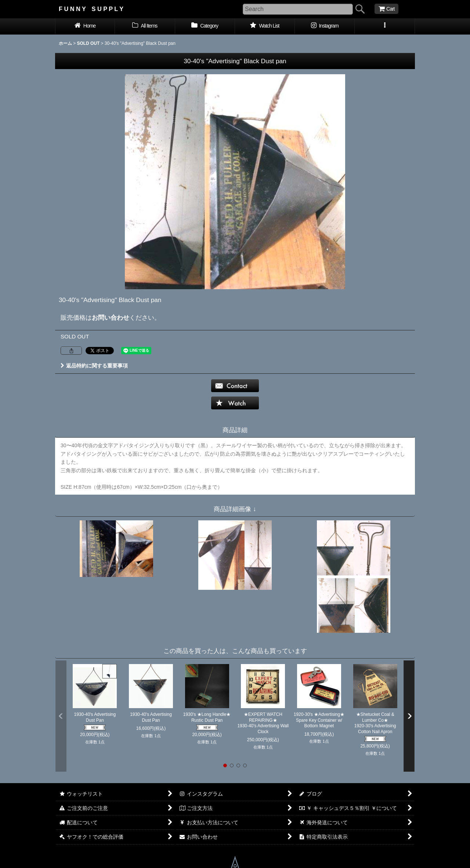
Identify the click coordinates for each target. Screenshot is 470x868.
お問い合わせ (111, 318)
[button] (385, 26)
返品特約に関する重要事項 (94, 366)
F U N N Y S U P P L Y (91, 9)
